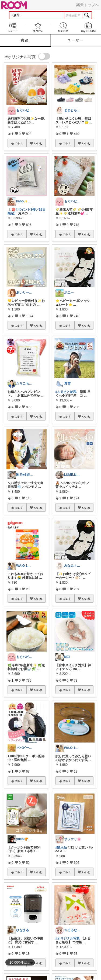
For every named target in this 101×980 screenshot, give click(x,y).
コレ (19, 143)
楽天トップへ (88, 5)
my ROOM (88, 27)
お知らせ (63, 27)
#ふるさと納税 (66, 392)
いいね (38, 143)
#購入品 (61, 847)
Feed (13, 27)
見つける (38, 27)
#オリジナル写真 (68, 938)
